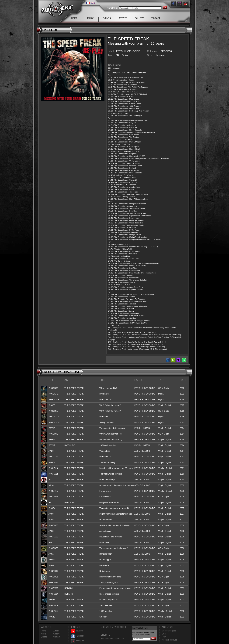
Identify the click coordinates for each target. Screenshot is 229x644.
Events (44, 637)
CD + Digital (122, 55)
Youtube (77, 631)
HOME (74, 18)
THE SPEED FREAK (128, 39)
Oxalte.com (119, 639)
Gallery (56, 634)
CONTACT (155, 18)
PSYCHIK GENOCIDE (128, 51)
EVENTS (107, 18)
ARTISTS (123, 18)
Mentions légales (169, 631)
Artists (56, 631)
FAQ (164, 637)
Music (43, 634)
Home (44, 631)
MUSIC (90, 18)
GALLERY (139, 18)
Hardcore (160, 55)
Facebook (78, 636)
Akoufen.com (106, 639)
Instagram (78, 641)
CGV (164, 634)
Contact (57, 637)
